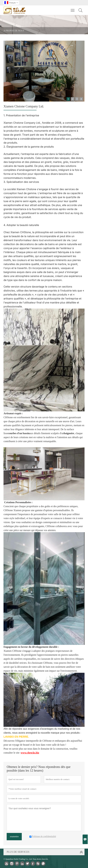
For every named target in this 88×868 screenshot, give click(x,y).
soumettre (14, 837)
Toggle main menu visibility (73, 9)
